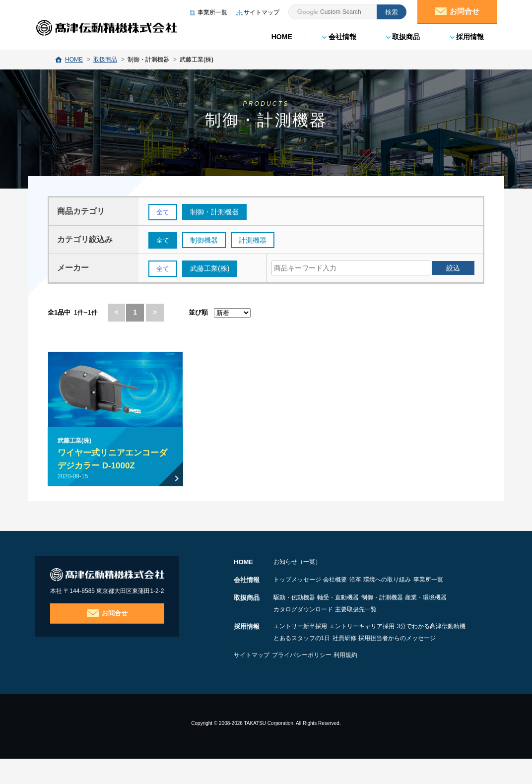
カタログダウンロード (363, 623)
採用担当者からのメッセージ (312, 663)
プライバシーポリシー (317, 680)
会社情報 (338, 35)
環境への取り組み (434, 582)
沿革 (387, 582)
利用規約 (377, 680)
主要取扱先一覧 (431, 623)
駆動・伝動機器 (294, 611)
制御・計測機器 (413, 611)
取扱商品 (402, 35)
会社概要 (351, 582)
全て (163, 212)
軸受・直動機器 (354, 611)
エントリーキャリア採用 (378, 640)
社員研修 (447, 652)
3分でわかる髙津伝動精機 (308, 652)
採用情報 (466, 35)
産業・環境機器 (294, 623)
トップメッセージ (297, 582)
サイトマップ (252, 680)
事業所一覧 (288, 594)
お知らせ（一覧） (297, 564)
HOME (280, 35)
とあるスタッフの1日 (388, 652)
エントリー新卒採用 (300, 640)
